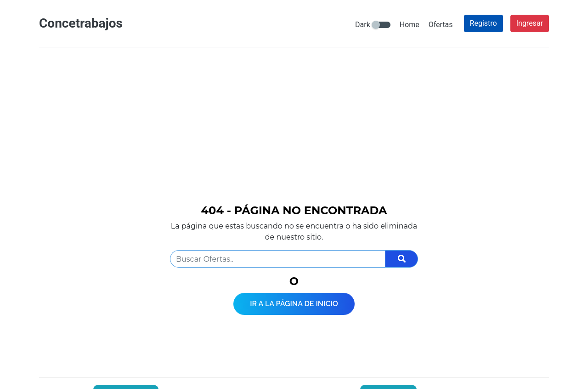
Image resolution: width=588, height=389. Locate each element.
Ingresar (530, 23)
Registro (483, 23)
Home (410, 25)
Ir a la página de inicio (294, 304)
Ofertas (441, 25)
